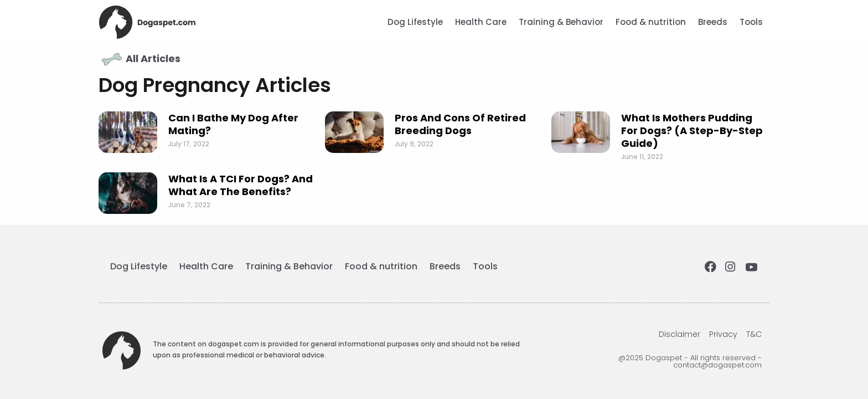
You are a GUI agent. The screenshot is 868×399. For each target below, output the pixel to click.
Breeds (713, 22)
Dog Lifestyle (415, 22)
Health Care (481, 22)
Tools (751, 22)
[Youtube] (752, 268)
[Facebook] (711, 268)
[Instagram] (732, 268)
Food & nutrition (651, 22)
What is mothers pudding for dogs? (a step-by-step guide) (692, 131)
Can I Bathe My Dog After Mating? (233, 124)
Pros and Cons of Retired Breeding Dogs (460, 124)
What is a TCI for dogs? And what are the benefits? (241, 185)
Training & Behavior (561, 22)
